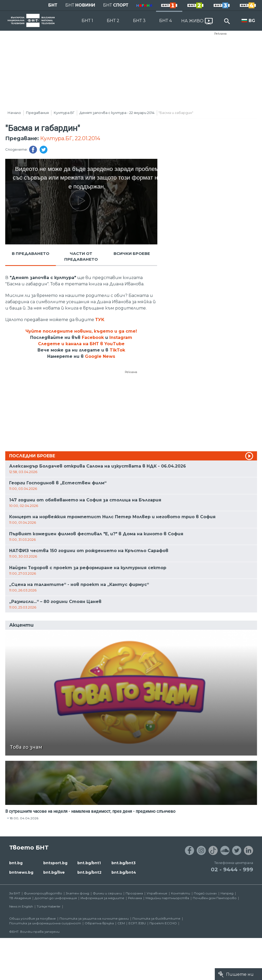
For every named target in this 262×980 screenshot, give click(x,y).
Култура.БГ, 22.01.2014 (70, 138)
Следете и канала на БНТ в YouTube (81, 344)
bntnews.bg (21, 872)
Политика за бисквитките (156, 918)
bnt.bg (16, 863)
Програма (134, 893)
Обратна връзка (99, 923)
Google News (100, 356)
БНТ (53, 5)
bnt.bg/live (54, 872)
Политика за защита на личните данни (94, 918)
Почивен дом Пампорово (215, 898)
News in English (21, 906)
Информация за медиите (102, 898)
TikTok (117, 350)
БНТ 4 (165, 21)
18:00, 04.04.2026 (24, 818)
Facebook (93, 337)
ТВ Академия (20, 898)
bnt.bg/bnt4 (124, 872)
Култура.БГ (64, 113)
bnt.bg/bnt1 (89, 863)
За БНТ (15, 893)
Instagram (121, 337)
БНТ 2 (113, 21)
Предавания (37, 113)
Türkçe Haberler (49, 906)
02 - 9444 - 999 (232, 869)
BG (252, 21)
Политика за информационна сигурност (45, 923)
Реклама (220, 34)
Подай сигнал (205, 893)
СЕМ (121, 923)
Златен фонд (77, 893)
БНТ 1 (87, 21)
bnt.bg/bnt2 (89, 872)
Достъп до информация (56, 898)
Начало (14, 113)
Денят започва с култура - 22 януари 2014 (117, 113)
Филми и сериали (107, 893)
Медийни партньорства (167, 898)
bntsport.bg (55, 863)
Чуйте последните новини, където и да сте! (81, 331)
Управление (157, 893)
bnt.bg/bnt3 (124, 863)
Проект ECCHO (163, 923)
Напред (227, 893)
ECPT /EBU (137, 923)
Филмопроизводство (43, 893)
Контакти (181, 893)
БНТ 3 (139, 21)
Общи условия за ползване (33, 918)
